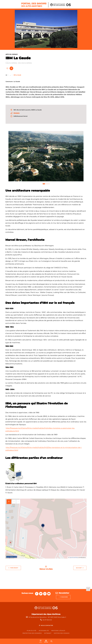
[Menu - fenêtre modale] (41, 641)
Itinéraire (16, 114)
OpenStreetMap (74, 558)
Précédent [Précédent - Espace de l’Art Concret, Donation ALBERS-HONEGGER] (13, 569)
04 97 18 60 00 (47, 620)
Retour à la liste (46, 569)
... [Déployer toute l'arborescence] (10, 76)
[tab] (44, 185)
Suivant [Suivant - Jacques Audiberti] (80, 569)
